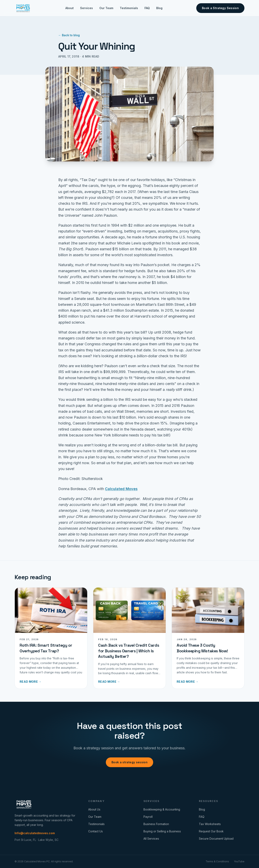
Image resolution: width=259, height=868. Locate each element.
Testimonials (129, 8)
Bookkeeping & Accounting (162, 809)
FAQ (147, 8)
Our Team (106, 8)
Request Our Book (211, 831)
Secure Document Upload (216, 839)
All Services (151, 839)
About (70, 8)
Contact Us (96, 831)
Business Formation (156, 824)
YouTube (239, 861)
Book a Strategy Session (220, 8)
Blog (159, 8)
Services (87, 8)
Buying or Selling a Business (162, 831)
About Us (94, 809)
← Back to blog (69, 35)
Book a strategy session (129, 762)
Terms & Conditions (217, 861)
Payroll (148, 817)
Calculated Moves (121, 489)
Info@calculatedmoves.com (35, 833)
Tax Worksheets (210, 824)
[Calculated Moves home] (23, 8)
